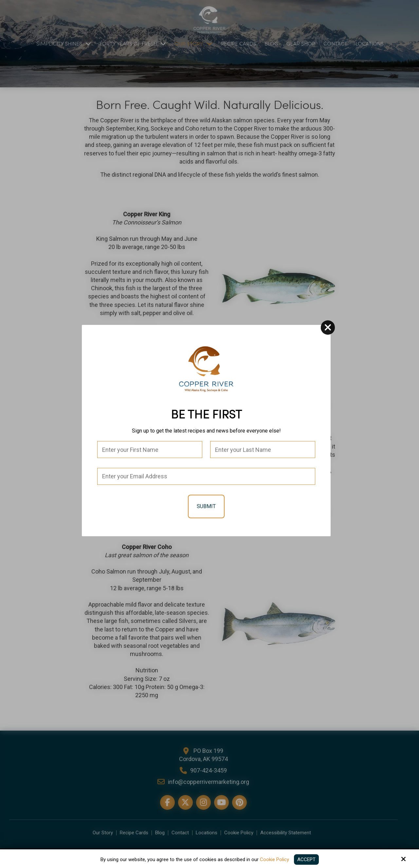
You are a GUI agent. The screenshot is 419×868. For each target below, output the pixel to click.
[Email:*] (206, 476)
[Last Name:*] (263, 450)
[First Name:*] (150, 450)
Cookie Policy (274, 859)
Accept (306, 859)
